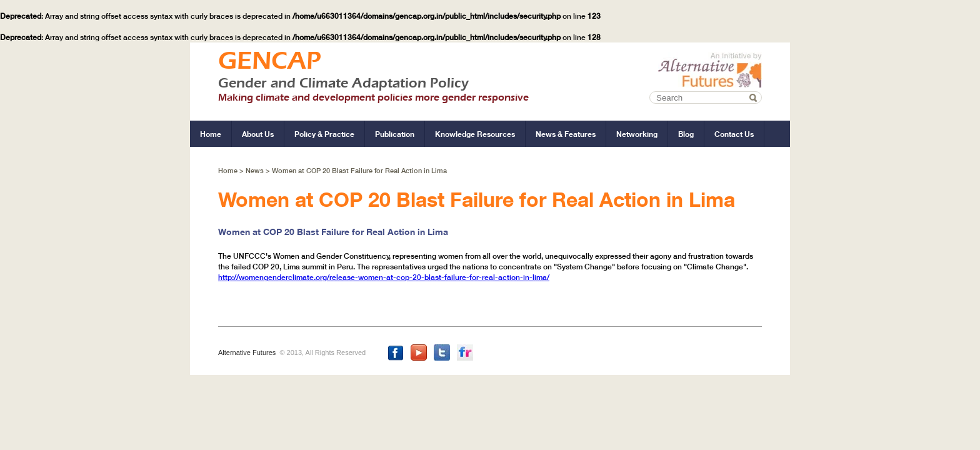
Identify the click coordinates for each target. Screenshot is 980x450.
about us (258, 134)
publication (395, 134)
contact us (734, 134)
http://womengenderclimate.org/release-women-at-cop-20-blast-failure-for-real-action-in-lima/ (384, 277)
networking (637, 134)
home (211, 134)
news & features (566, 134)
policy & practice (324, 134)
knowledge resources (475, 134)
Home (229, 171)
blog (686, 134)
